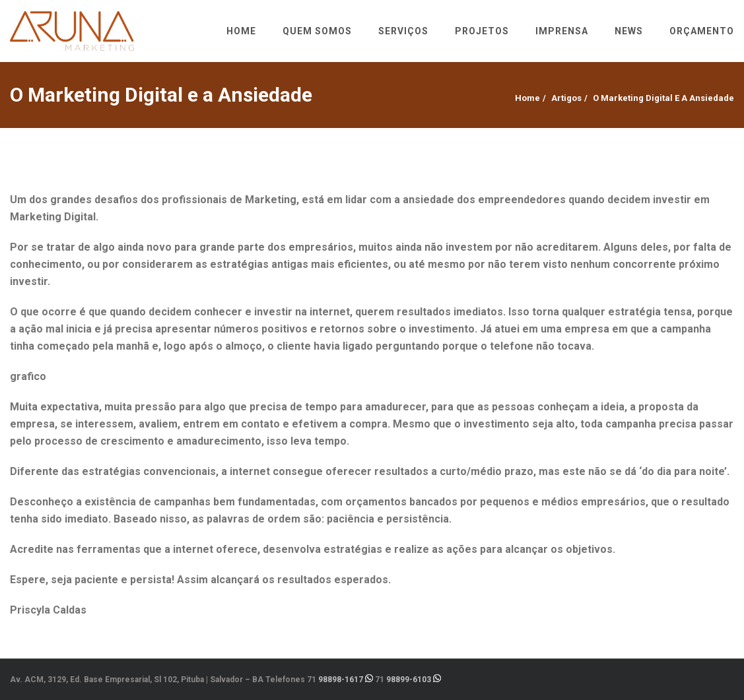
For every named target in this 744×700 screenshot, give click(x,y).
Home (527, 98)
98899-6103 (409, 680)
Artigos (566, 98)
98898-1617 (341, 680)
